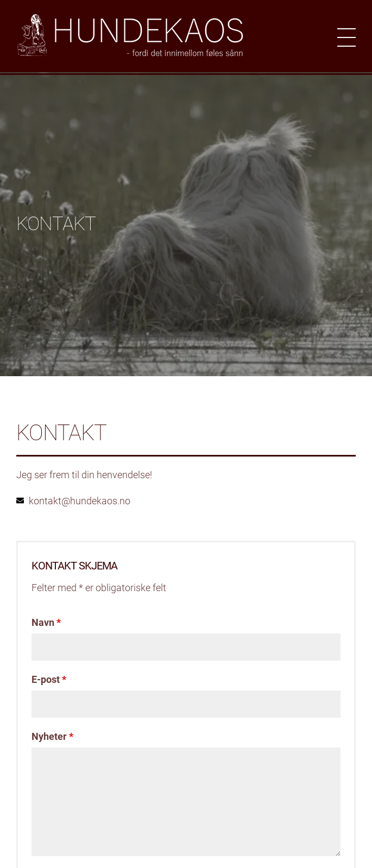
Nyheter (52, 737)
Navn (46, 623)
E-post (49, 680)
